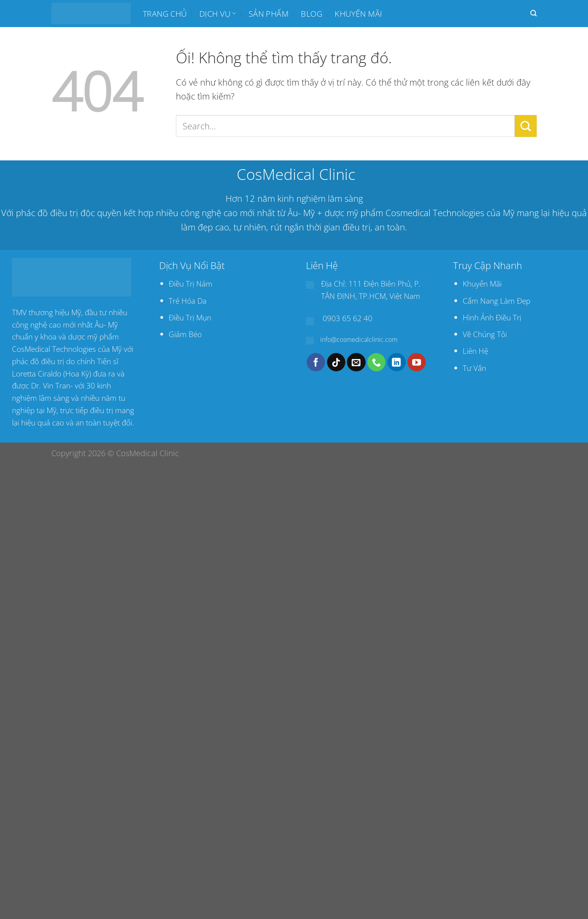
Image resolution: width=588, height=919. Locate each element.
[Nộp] (526, 126)
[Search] (533, 13)
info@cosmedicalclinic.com (359, 340)
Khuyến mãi (358, 14)
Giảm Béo (185, 334)
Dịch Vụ (218, 14)
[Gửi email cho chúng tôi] (356, 362)
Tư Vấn (474, 368)
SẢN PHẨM (269, 14)
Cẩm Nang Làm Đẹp (496, 301)
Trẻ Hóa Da (188, 301)
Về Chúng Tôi (485, 334)
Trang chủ (165, 14)
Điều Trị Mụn (190, 317)
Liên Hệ (475, 351)
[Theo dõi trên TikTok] (336, 362)
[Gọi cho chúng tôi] (376, 362)
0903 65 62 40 (348, 318)
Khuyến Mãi (482, 284)
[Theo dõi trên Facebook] (316, 362)
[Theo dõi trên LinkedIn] (397, 362)
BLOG (312, 14)
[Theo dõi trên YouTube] (417, 362)
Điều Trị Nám (191, 284)
